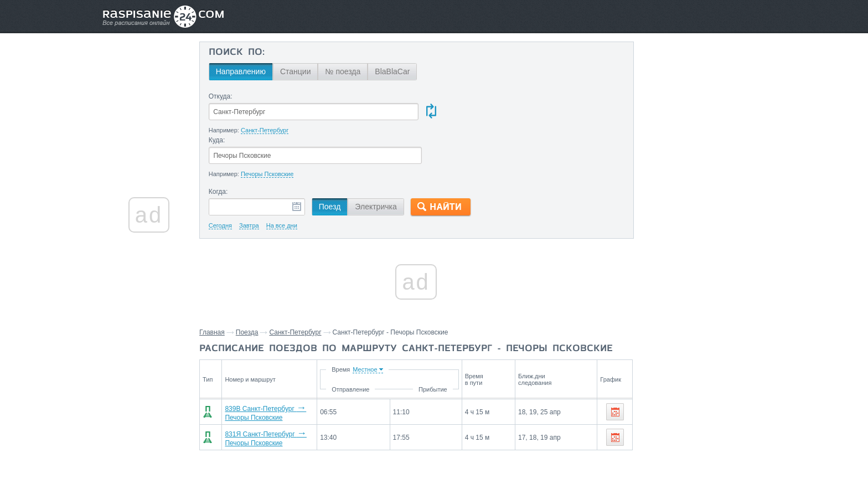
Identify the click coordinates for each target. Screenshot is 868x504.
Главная (220, 289)
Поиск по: (244, 53)
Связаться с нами (435, 471)
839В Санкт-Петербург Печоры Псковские (298, 368)
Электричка (383, 163)
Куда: (436, 96)
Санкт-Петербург (303, 289)
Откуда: (228, 96)
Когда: (226, 148)
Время (417, 326)
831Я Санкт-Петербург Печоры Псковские (298, 392)
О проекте (488, 471)
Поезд (337, 163)
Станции (303, 71)
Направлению (248, 71)
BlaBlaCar (400, 71)
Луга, (668, 436)
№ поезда (350, 71)
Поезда (255, 289)
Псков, (645, 436)
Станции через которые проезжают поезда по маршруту (685, 410)
